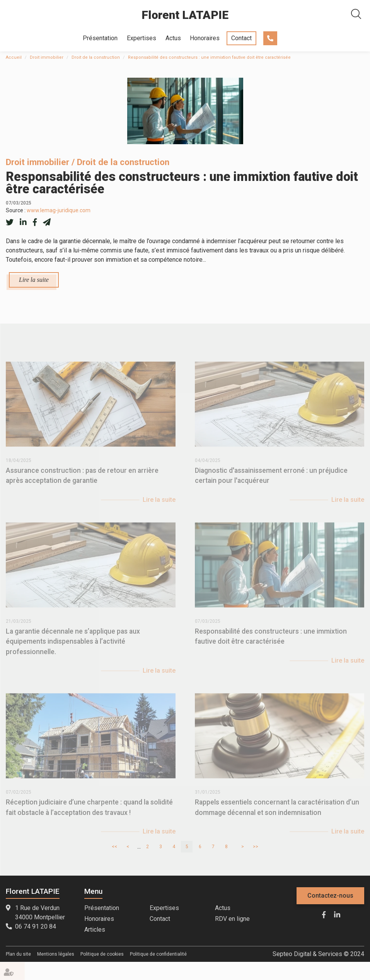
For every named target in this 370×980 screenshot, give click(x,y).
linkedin (337, 915)
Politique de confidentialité (158, 954)
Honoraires (205, 38)
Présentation (100, 38)
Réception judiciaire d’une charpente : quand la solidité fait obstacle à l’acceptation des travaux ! (89, 813)
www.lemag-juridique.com (59, 210)
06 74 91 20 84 (270, 38)
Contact (241, 38)
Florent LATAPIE (185, 15)
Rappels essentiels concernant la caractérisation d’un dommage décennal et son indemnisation (277, 813)
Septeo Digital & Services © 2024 (318, 954)
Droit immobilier (47, 57)
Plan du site (18, 954)
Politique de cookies (102, 954)
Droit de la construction (96, 57)
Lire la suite (34, 280)
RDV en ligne (232, 919)
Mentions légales (56, 954)
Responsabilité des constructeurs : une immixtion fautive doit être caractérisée (209, 57)
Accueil (14, 57)
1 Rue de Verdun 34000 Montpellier (40, 913)
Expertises (142, 38)
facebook (324, 915)
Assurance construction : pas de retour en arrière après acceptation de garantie (82, 481)
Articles (95, 930)
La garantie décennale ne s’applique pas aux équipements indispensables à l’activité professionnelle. (73, 647)
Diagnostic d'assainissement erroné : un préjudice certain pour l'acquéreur (271, 481)
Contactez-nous (330, 896)
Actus (173, 38)
